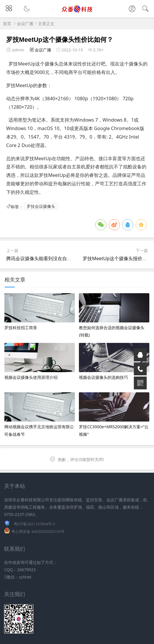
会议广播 (25, 24)
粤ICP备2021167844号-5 (34, 524)
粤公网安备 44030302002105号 (38, 532)
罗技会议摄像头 (41, 207)
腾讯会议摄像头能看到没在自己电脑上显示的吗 (55, 258)
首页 (7, 24)
